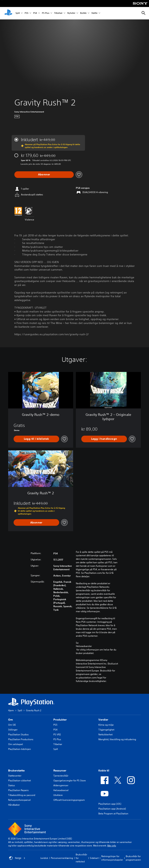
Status (12, 785)
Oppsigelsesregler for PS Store (70, 781)
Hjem (11, 710)
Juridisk (44, 858)
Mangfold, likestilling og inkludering (117, 739)
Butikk (83, 13)
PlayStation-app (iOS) (110, 804)
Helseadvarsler (84, 646)
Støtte (94, 13)
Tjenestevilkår (61, 776)
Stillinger (13, 730)
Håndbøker (14, 805)
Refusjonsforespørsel (19, 800)
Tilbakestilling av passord (22, 795)
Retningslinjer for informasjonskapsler (112, 858)
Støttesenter (15, 776)
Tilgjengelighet (106, 730)
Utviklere (58, 795)
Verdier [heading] (103, 720)
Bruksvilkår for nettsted (81, 858)
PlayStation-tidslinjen (19, 749)
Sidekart (94, 858)
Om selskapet (16, 744)
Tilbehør (58, 13)
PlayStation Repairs (18, 790)
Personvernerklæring (62, 858)
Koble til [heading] (104, 770)
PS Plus (46, 13)
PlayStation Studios (18, 734)
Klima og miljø (106, 725)
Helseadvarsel (61, 790)
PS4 (35, 13)
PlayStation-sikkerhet (19, 781)
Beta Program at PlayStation (113, 814)
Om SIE (12, 725)
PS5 (26, 13)
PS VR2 (57, 734)
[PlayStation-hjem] (8, 13)
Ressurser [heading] (60, 770)
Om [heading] (10, 720)
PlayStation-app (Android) (112, 809)
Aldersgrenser (61, 785)
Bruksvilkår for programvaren (133, 858)
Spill (18, 13)
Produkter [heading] (60, 720)
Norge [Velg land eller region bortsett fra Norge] (17, 858)
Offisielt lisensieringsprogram (69, 800)
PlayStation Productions (21, 739)
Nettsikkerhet (105, 734)
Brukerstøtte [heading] (16, 770)
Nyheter (71, 13)
